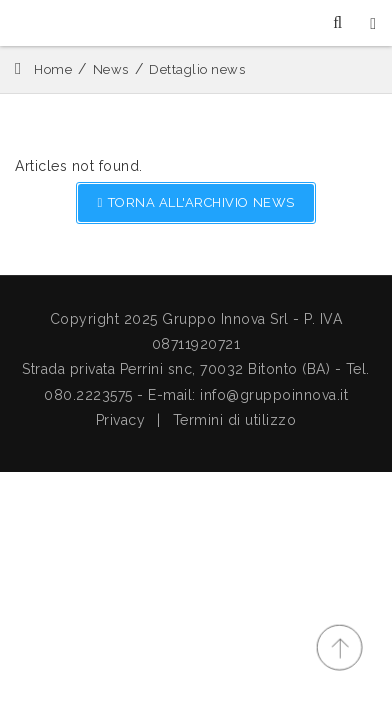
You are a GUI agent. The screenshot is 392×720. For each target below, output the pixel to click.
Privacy (121, 420)
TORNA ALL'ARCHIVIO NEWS (195, 202)
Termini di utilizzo (235, 420)
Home (53, 69)
